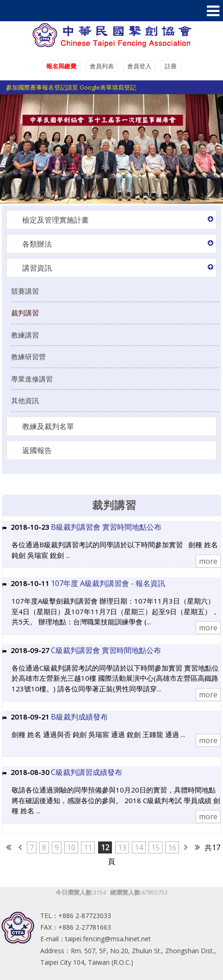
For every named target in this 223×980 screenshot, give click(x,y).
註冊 (171, 66)
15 (155, 847)
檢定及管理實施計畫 (56, 220)
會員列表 (102, 66)
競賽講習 (25, 291)
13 (122, 847)
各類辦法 (37, 244)
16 (172, 847)
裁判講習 (25, 313)
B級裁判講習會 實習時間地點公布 (106, 527)
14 (139, 847)
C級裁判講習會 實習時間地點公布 (106, 650)
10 (71, 847)
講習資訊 (37, 268)
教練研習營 (28, 357)
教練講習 (25, 335)
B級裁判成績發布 (79, 717)
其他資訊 (25, 400)
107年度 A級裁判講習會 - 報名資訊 (108, 583)
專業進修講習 (32, 379)
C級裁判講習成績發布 (87, 772)
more (208, 561)
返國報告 (37, 450)
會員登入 (139, 66)
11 (88, 847)
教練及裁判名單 (48, 426)
